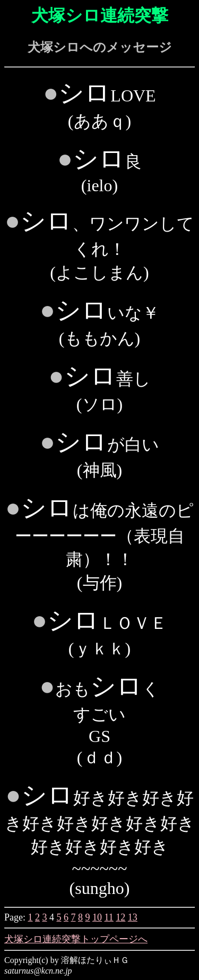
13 (133, 917)
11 (109, 917)
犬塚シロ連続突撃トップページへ (76, 939)
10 (97, 917)
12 (120, 917)
